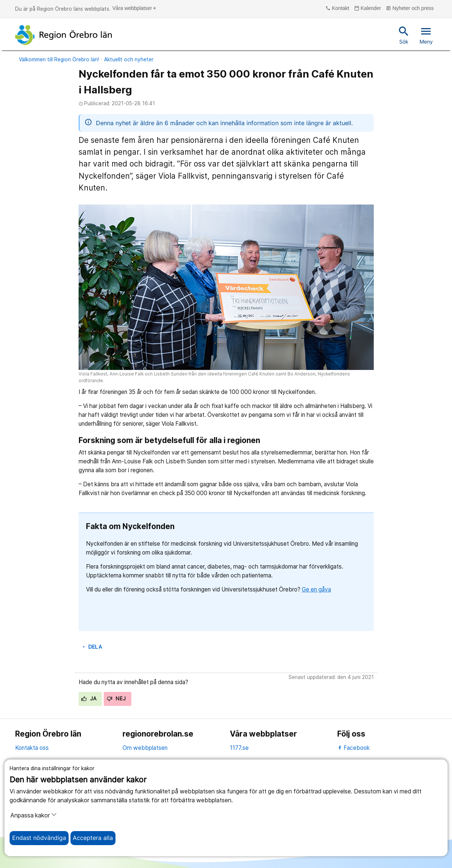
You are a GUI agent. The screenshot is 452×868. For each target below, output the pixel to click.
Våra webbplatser (134, 8)
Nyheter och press (410, 8)
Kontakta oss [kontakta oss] (32, 748)
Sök (404, 35)
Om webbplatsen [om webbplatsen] (145, 748)
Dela (92, 647)
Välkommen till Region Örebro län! (59, 59)
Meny (426, 35)
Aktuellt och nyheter (129, 59)
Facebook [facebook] (354, 748)
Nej (116, 699)
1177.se (239, 748)
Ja (89, 699)
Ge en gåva (316, 589)
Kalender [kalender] (368, 8)
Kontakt (337, 8)
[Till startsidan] (63, 35)
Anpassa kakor (34, 815)
